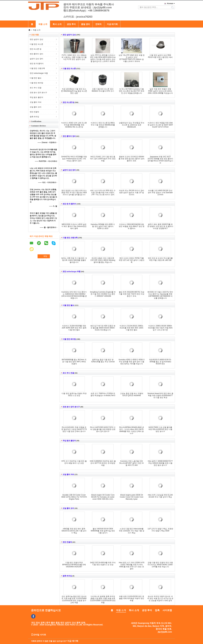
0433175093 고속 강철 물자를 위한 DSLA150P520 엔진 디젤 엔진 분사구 (160, 429)
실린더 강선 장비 (36, 59)
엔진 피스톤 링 (36, 49)
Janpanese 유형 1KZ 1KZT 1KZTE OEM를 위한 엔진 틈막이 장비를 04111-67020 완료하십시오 (160, 160)
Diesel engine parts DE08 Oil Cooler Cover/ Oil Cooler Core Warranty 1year (132, 497)
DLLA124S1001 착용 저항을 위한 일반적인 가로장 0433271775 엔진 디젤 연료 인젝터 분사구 (74, 429)
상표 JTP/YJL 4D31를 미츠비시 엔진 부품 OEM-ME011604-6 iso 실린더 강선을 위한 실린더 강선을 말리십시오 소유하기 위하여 (103, 58)
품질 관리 (86, 24)
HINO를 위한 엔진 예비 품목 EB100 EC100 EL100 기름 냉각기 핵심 (74, 531)
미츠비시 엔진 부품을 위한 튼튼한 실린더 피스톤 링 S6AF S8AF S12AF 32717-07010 (160, 125)
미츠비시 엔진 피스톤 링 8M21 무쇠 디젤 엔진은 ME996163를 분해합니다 (103, 125)
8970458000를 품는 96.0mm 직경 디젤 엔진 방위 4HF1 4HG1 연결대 (74, 362)
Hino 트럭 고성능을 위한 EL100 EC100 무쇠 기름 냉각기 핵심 (160, 496)
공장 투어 (71, 24)
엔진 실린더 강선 (36, 39)
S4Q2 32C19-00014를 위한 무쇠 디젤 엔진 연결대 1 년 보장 (103, 564)
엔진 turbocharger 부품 (39, 73)
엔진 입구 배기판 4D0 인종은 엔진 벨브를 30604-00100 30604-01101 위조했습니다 (103, 328)
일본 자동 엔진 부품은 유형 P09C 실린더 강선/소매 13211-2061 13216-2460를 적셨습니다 (160, 91)
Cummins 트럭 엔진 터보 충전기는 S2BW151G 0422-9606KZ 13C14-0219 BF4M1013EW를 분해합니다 (74, 295)
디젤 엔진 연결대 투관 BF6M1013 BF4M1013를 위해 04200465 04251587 (74, 565)
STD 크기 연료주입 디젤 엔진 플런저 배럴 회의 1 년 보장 (74, 462)
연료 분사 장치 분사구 (38, 93)
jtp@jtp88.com (165, 632)
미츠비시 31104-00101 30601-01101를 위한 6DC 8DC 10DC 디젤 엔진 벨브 (132, 328)
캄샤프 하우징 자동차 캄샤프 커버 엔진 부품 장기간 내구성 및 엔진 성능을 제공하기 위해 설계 (160, 598)
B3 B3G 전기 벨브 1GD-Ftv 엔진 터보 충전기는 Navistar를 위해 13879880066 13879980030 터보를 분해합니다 (160, 295)
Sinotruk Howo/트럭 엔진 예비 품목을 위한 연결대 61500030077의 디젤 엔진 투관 (160, 396)
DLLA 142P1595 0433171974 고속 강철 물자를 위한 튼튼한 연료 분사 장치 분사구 (103, 429)
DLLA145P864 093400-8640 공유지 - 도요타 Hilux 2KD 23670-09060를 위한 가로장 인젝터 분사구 (132, 430)
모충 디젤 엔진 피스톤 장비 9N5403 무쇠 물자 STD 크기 (103, 90)
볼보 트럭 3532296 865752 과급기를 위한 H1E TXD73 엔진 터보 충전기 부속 (131, 294)
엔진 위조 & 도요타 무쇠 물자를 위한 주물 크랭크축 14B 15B (160, 259)
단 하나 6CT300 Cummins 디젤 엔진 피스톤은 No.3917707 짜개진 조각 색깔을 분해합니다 (131, 91)
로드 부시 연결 (36, 88)
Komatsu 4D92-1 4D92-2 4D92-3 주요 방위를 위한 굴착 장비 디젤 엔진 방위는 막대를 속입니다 (131, 362)
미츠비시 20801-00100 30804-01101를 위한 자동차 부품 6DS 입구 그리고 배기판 (160, 328)
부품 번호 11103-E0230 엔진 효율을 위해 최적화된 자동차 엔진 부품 (131, 598)
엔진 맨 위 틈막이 (37, 64)
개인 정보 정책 (38, 623)
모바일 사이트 (39, 635)
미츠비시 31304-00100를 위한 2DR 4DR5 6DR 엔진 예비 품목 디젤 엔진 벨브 (74, 328)
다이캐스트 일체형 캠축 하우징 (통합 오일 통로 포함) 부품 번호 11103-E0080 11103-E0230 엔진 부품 (103, 599)
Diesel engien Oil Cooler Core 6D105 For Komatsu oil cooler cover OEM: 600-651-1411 (103, 497)
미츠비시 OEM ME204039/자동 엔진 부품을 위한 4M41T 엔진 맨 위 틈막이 (132, 226)
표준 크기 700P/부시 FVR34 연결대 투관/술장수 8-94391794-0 (103, 394)
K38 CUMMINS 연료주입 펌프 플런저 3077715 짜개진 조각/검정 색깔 (103, 463)
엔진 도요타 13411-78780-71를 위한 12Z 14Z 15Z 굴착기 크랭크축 (132, 260)
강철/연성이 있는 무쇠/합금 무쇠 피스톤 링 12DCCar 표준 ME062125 (132, 125)
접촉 (157, 610)
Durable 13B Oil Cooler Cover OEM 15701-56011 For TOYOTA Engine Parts (74, 497)
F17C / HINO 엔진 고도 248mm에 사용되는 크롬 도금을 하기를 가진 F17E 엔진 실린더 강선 (74, 57)
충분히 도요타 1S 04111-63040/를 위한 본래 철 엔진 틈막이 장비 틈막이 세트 (132, 159)
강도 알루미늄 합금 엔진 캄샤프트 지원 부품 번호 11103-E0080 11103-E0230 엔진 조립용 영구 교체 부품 (74, 599)
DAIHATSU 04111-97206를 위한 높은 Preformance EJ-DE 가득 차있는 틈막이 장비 (74, 159)
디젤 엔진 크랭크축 (37, 68)
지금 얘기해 (112, 24)
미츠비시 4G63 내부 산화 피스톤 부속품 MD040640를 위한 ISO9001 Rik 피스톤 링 (74, 125)
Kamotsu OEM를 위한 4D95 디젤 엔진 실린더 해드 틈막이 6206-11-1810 (103, 226)
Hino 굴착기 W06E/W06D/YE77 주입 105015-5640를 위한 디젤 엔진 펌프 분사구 (160, 463)
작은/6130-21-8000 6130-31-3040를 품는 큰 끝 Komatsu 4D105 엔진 (160, 362)
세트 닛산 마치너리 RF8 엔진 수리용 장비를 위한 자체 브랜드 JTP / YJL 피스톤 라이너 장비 (103, 193)
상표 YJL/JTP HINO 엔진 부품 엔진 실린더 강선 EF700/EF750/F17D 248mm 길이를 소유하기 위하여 (132, 58)
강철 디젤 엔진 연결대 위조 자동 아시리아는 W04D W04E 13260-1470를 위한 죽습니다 (160, 565)
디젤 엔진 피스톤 (36, 44)
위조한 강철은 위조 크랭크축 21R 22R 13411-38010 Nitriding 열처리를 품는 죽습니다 (103, 260)
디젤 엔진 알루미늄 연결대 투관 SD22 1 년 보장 (74, 394)
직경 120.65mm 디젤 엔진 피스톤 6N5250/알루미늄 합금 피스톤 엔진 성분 (74, 91)
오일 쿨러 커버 (36, 102)
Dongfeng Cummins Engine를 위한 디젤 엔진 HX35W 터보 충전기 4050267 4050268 (103, 294)
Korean (170, 4)
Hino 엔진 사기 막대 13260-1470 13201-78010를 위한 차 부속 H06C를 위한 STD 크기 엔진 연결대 (132, 566)
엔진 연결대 (34, 112)
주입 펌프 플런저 (36, 97)
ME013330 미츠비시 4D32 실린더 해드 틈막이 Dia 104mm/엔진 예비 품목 (74, 226)
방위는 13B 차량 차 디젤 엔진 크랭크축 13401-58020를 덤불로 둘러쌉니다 (74, 260)
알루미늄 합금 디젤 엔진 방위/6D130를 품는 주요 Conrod (103, 361)
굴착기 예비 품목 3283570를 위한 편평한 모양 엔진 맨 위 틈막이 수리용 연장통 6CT (160, 226)
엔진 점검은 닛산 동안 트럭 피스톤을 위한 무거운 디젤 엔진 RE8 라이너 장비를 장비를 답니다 (74, 193)
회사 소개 (57, 24)
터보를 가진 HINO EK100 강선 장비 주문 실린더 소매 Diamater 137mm (160, 193)
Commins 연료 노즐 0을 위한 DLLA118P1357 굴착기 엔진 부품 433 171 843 (132, 463)
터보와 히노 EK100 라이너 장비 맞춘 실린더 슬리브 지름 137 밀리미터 (131, 193)
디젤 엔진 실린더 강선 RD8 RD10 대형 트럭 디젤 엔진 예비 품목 (160, 57)
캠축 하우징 (34, 117)
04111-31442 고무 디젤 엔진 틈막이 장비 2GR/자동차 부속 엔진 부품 (103, 159)
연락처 (98, 24)
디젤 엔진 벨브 (36, 78)
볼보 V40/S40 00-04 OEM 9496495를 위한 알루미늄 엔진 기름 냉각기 (103, 531)
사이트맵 (167, 610)
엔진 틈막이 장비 (36, 54)
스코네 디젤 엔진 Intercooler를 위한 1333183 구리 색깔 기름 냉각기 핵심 (131, 531)
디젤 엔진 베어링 (36, 83)
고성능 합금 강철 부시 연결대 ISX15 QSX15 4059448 (131, 394)
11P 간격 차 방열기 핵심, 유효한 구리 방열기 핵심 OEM (160, 530)
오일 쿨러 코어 (36, 107)
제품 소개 (43, 24)
